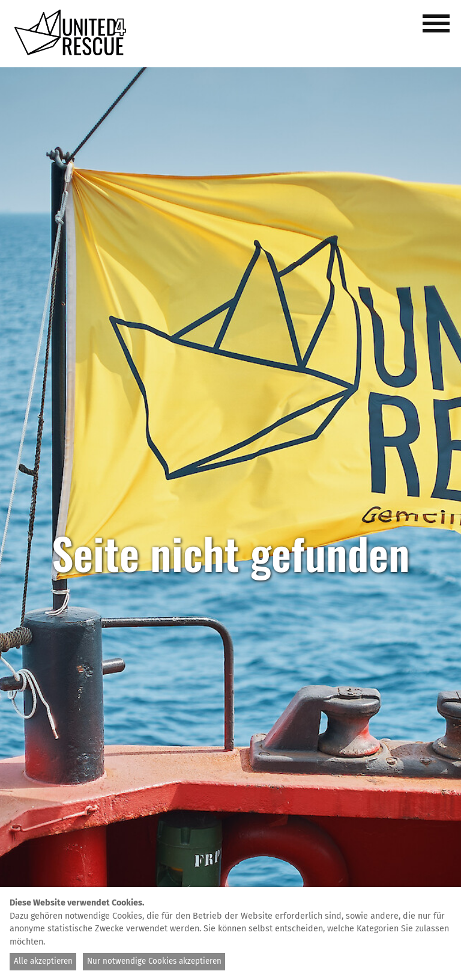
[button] (438, 30)
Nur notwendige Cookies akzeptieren (154, 961)
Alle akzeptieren (43, 961)
